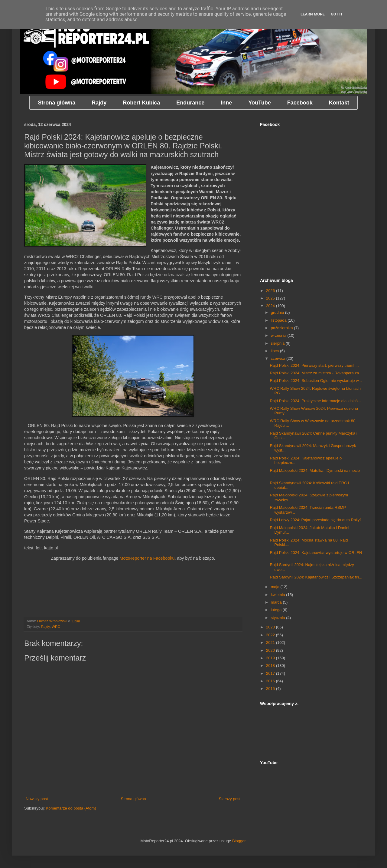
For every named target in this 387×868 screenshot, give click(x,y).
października (283, 328)
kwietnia (279, 595)
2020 (271, 650)
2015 (271, 689)
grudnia (278, 312)
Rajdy (45, 626)
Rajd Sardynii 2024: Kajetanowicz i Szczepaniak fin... (316, 577)
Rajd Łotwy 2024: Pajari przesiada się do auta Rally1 (316, 520)
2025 (271, 298)
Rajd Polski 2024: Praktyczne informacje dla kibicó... (315, 401)
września (279, 335)
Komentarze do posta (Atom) (71, 808)
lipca (275, 351)
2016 (271, 681)
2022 (271, 635)
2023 (271, 627)
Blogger (239, 841)
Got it (337, 14)
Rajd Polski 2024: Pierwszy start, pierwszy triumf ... (314, 365)
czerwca (279, 358)
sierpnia (278, 343)
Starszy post (229, 799)
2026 (271, 291)
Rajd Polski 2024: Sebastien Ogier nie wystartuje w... (316, 381)
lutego (277, 610)
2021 (271, 643)
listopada (279, 320)
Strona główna (133, 799)
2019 (271, 658)
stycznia (279, 618)
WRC (56, 626)
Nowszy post (37, 799)
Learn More (313, 14)
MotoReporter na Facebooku (147, 558)
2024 (271, 306)
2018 (271, 666)
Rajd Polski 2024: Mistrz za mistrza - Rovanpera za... (316, 373)
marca (277, 602)
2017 (271, 673)
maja (276, 587)
